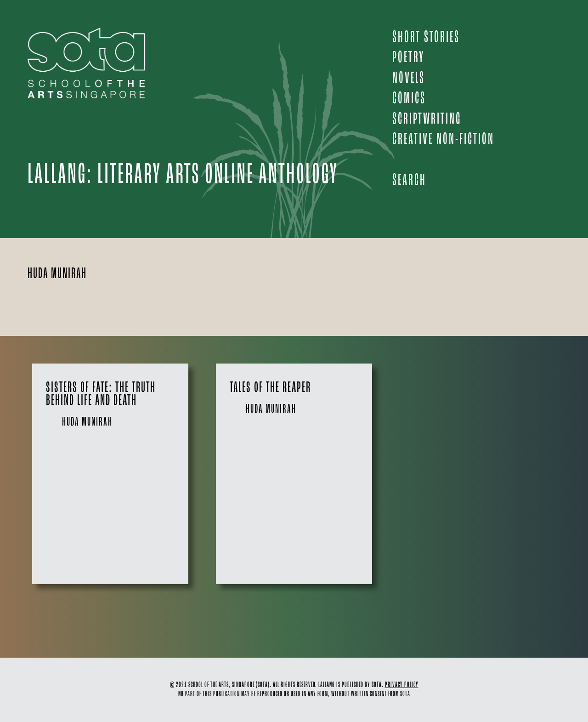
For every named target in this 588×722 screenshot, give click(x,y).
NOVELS (409, 78)
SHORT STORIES (426, 37)
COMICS (409, 99)
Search (409, 180)
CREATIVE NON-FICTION (443, 139)
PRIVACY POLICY (402, 685)
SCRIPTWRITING (427, 119)
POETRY (408, 58)
